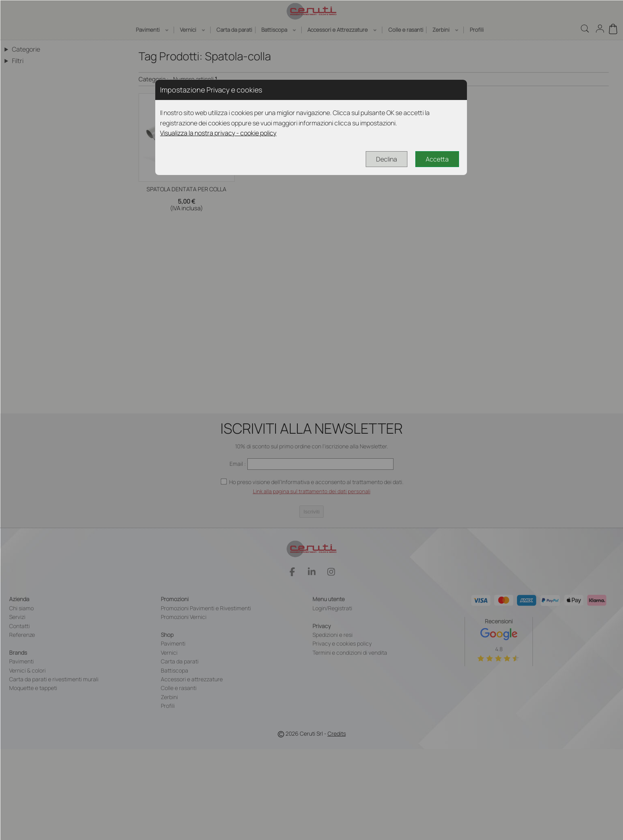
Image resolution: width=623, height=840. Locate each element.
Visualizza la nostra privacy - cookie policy (218, 133)
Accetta (437, 159)
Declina (387, 159)
